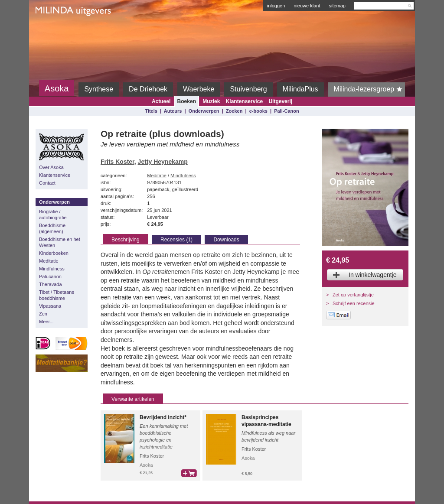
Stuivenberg (248, 89)
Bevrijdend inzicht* (163, 417)
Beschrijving (126, 240)
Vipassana (50, 306)
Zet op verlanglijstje (353, 295)
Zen (43, 314)
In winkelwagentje (373, 275)
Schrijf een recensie (354, 303)
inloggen (276, 6)
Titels (151, 111)
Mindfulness (52, 269)
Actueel (161, 101)
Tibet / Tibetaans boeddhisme (57, 295)
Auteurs (173, 111)
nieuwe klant (307, 6)
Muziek (211, 101)
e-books (258, 111)
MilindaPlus (300, 89)
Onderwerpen (204, 111)
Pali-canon (50, 276)
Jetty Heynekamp (163, 162)
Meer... (46, 322)
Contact (47, 183)
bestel (189, 473)
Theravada (51, 284)
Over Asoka (51, 167)
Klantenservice (244, 101)
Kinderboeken (54, 253)
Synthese (99, 89)
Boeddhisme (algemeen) (52, 228)
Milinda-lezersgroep (370, 89)
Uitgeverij (280, 101)
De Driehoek (148, 89)
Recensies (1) (176, 240)
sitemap (337, 6)
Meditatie (49, 261)
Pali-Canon (286, 111)
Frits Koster (118, 162)
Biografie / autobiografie (53, 215)
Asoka (57, 88)
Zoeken (234, 111)
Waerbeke (199, 89)
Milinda (54, 31)
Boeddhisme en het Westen (60, 242)
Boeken (187, 101)
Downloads (226, 240)
